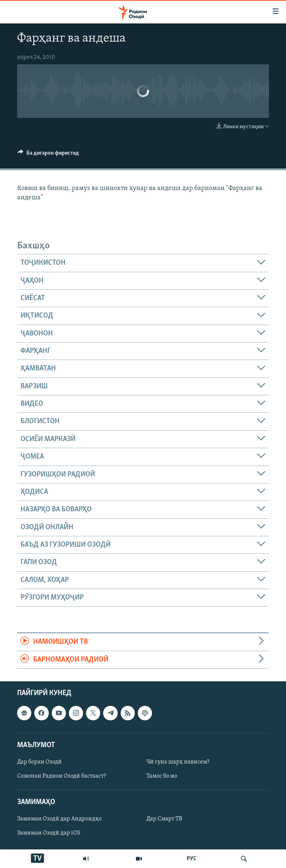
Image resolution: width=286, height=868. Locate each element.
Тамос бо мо (162, 776)
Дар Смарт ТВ (164, 819)
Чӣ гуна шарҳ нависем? (178, 762)
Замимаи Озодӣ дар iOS (49, 833)
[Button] (48, 155)
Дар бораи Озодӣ (39, 762)
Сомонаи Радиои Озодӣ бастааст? (61, 776)
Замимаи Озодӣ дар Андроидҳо (59, 819)
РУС (192, 859)
